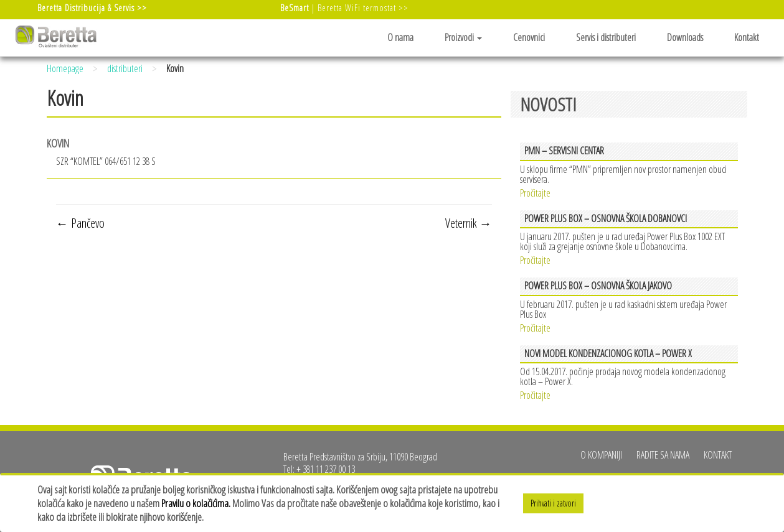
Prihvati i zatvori (553, 503)
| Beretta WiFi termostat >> (344, 8)
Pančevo (80, 223)
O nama (400, 37)
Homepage (65, 68)
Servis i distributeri (606, 37)
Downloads (685, 37)
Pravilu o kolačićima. (196, 503)
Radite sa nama (663, 455)
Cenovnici (529, 37)
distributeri (125, 68)
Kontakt (747, 37)
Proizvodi (463, 37)
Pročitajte (535, 192)
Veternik (469, 223)
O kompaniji (601, 455)
